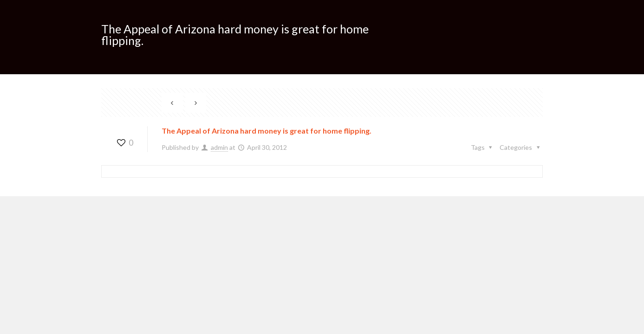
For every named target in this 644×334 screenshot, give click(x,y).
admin (219, 147)
